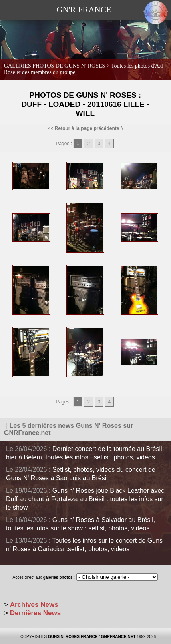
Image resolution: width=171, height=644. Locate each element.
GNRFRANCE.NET (118, 637)
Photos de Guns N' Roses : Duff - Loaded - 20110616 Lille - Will (85, 104)
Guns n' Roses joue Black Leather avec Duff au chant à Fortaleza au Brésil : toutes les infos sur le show (85, 499)
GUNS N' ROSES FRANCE (73, 637)
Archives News (34, 605)
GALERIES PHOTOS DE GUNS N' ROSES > (84, 69)
